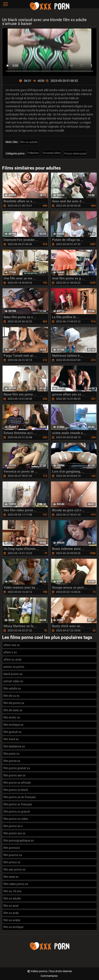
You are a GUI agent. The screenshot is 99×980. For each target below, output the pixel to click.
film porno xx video (16, 819)
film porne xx (12, 761)
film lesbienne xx (14, 746)
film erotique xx (13, 725)
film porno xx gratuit (17, 812)
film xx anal (11, 906)
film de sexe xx (13, 710)
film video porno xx (16, 884)
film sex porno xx (14, 869)
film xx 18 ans (12, 891)
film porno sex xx (14, 775)
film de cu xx (11, 696)
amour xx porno (14, 667)
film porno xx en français (20, 797)
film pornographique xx (19, 841)
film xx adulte (29, 142)
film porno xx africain (17, 783)
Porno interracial (75, 154)
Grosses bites (52, 153)
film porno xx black (16, 790)
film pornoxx (12, 848)
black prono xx (13, 674)
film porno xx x (13, 826)
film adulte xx (12, 688)
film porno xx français (18, 804)
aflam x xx (10, 652)
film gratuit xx (12, 732)
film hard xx (11, 739)
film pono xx (11, 754)
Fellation (33, 153)
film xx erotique (13, 927)
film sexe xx (11, 877)
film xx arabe (12, 920)
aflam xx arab (12, 660)
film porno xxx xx (14, 833)
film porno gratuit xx (17, 768)
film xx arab (11, 913)
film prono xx (12, 862)
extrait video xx (13, 681)
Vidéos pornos (39, 971)
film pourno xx (13, 855)
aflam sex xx (12, 645)
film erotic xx (12, 717)
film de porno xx (14, 703)
